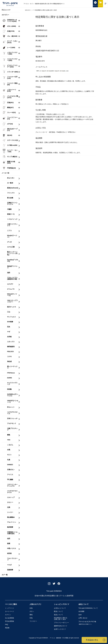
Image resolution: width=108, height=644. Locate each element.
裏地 (31, 615)
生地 (31, 608)
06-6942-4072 (40, 61)
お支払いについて (60, 608)
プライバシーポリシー (61, 623)
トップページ (9, 608)
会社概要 (81, 611)
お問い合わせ (83, 618)
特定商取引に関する (61, 619)
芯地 (31, 618)
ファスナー (33, 621)
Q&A (80, 615)
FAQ (7, 624)
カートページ (9, 611)
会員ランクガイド (60, 629)
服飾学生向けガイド (61, 626)
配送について (58, 611)
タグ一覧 (5, 575)
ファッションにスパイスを (87, 623)
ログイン (8, 615)
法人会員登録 (9, 618)
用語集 (7, 628)
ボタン (32, 611)
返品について (58, 615)
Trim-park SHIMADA (88, 608)
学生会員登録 (9, 621)
